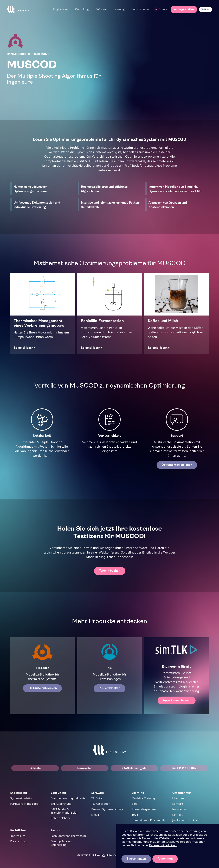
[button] (61, 9)
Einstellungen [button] (136, 859)
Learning (119, 9)
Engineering (61, 9)
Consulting (82, 9)
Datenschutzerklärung (164, 845)
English (205, 10)
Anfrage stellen (184, 10)
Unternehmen (140, 9)
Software (101, 9)
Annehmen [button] (165, 859)
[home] (18, 9)
